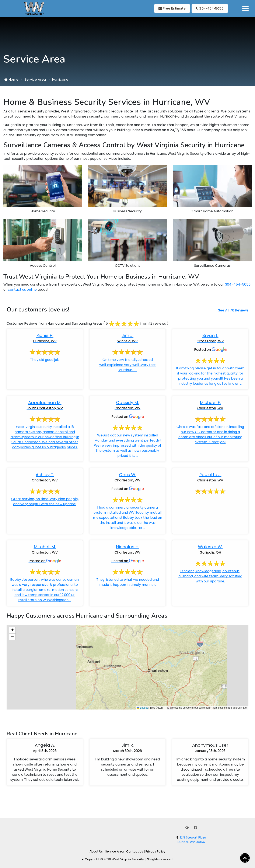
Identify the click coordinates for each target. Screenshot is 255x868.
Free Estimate (172, 8)
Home (11, 84)
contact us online (22, 294)
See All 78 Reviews (233, 315)
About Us (96, 851)
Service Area (35, 84)
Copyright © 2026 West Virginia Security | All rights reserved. (129, 859)
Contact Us (135, 851)
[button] (12, 635)
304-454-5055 (210, 8)
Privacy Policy (156, 851)
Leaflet (142, 712)
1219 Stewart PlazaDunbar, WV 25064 (192, 840)
